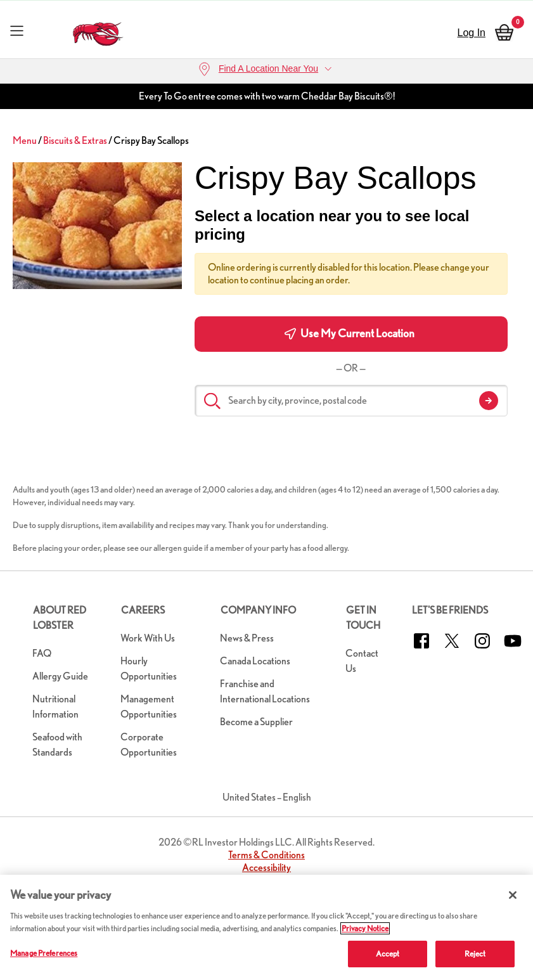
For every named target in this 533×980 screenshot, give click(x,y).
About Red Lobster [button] (60, 618)
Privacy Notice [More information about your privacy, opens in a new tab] (365, 928)
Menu (25, 140)
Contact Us (362, 661)
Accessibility (266, 867)
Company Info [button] (258, 610)
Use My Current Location (350, 333)
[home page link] (98, 31)
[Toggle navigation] (17, 30)
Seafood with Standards (57, 745)
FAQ (42, 653)
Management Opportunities (149, 706)
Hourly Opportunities (149, 668)
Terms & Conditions (266, 855)
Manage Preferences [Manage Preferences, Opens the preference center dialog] (44, 953)
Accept (388, 954)
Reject (475, 954)
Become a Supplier (256, 722)
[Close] (513, 895)
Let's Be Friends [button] (450, 610)
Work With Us (148, 638)
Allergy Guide (60, 676)
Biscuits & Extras (75, 140)
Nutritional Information (55, 706)
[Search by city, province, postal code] (351, 401)
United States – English (267, 797)
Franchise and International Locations (265, 691)
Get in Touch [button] (363, 618)
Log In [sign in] (472, 33)
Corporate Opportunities (149, 745)
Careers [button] (143, 610)
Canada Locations (255, 661)
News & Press (247, 638)
